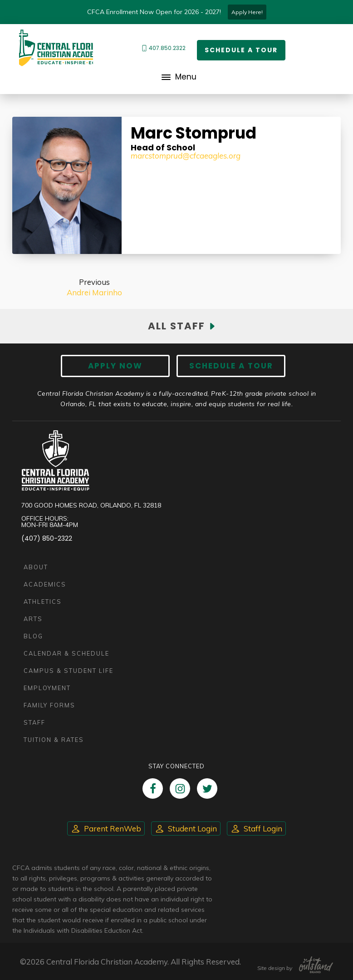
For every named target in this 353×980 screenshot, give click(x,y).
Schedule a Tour (241, 50)
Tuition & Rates (54, 740)
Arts (33, 619)
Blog (33, 636)
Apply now (115, 366)
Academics (45, 584)
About (36, 567)
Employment (47, 688)
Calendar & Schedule (66, 653)
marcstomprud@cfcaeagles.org (186, 156)
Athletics (43, 602)
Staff (34, 722)
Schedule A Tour (231, 366)
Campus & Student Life (69, 671)
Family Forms (49, 705)
